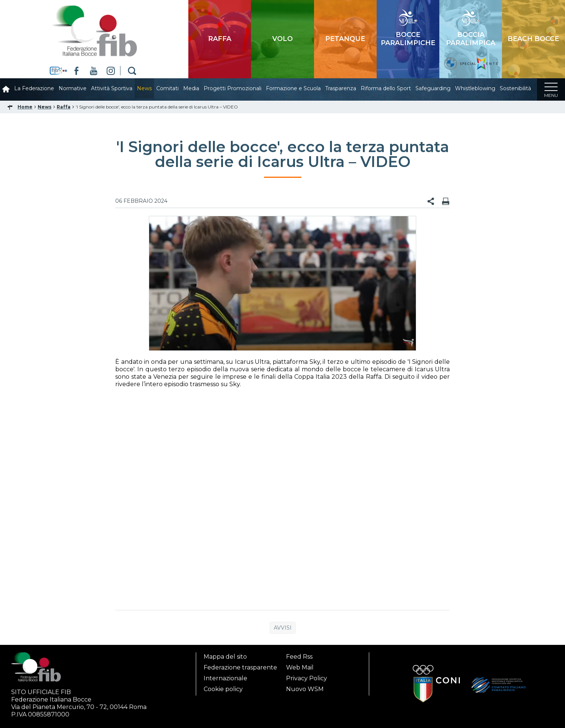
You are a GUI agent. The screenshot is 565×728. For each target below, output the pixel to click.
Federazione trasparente (240, 667)
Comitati (167, 88)
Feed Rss (299, 657)
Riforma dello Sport (386, 88)
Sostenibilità (515, 88)
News (144, 88)
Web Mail (300, 667)
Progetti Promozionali (233, 88)
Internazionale (225, 678)
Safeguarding (433, 88)
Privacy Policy (307, 678)
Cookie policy (223, 689)
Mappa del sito (225, 657)
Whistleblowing (475, 88)
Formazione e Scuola (293, 88)
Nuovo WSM (305, 689)
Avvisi (283, 628)
